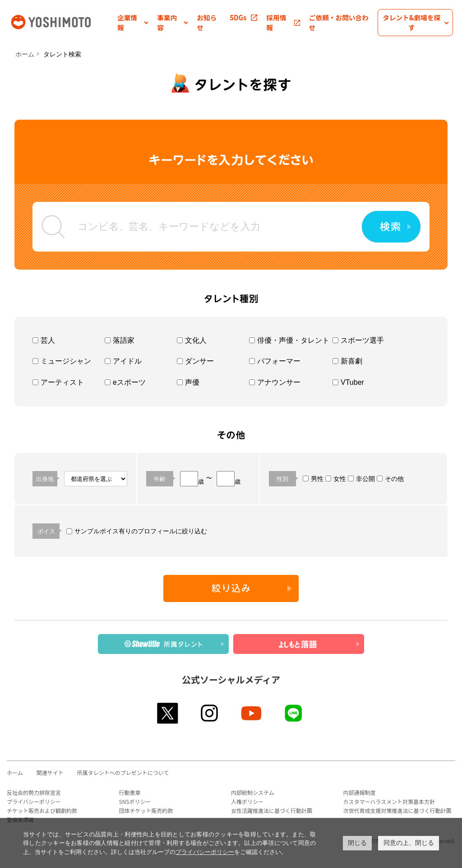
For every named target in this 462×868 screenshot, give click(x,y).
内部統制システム (253, 792)
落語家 (120, 340)
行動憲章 (130, 792)
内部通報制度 (360, 792)
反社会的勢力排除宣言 (34, 792)
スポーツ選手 (358, 340)
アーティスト (58, 382)
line (294, 713)
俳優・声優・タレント (289, 340)
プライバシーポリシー (34, 801)
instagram (210, 713)
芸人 (44, 340)
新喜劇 (347, 361)
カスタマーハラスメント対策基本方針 (389, 801)
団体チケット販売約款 (146, 810)
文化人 (192, 340)
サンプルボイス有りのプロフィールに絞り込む (137, 531)
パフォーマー (275, 361)
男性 (313, 479)
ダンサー (195, 361)
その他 (390, 479)
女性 (336, 479)
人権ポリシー (247, 801)
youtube (252, 713)
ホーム (25, 54)
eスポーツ (125, 382)
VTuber (348, 382)
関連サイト (50, 772)
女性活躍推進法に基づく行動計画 (272, 810)
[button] (133, 23)
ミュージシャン (62, 361)
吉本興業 (63, 21)
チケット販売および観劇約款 (42, 810)
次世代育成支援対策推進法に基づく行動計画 (397, 810)
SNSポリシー (135, 801)
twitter (168, 713)
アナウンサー (275, 382)
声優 (188, 382)
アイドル (123, 361)
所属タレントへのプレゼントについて (123, 772)
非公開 (361, 479)
